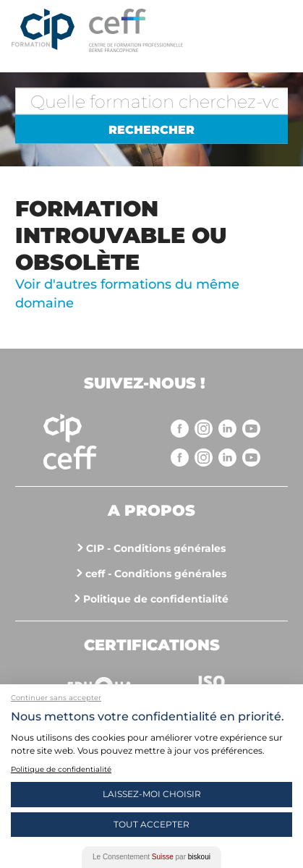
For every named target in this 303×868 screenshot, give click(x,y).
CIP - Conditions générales (156, 548)
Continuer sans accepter (56, 698)
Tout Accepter (151, 824)
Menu (278, 29)
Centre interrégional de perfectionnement (43, 30)
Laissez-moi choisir (152, 794)
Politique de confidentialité (156, 599)
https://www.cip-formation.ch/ (174, 30)
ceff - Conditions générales (156, 574)
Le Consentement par (151, 857)
